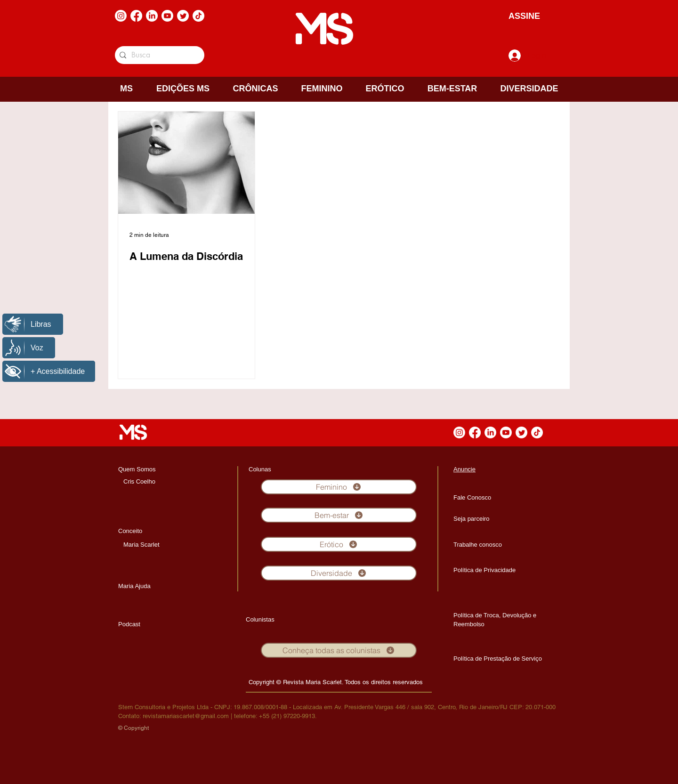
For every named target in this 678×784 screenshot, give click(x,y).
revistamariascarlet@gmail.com (186, 716)
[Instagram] (121, 16)
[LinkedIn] (152, 16)
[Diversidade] (339, 573)
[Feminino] (339, 487)
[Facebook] (136, 16)
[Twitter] (183, 16)
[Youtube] (167, 16)
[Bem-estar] (339, 515)
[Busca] (158, 55)
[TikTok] (198, 16)
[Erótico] (339, 544)
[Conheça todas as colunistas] (339, 650)
